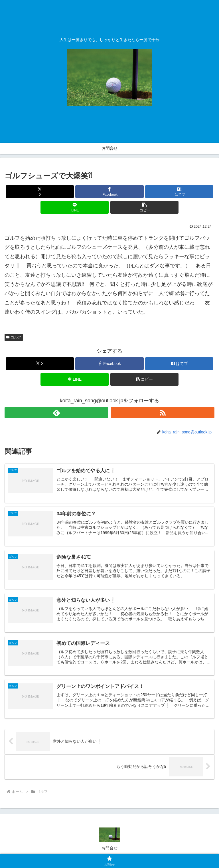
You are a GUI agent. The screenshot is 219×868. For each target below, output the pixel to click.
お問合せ (109, 850)
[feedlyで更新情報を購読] (56, 413)
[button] (144, 207)
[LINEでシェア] (75, 207)
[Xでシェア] (40, 192)
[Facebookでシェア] (109, 192)
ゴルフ (14, 337)
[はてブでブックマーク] (179, 192)
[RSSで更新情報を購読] (163, 413)
